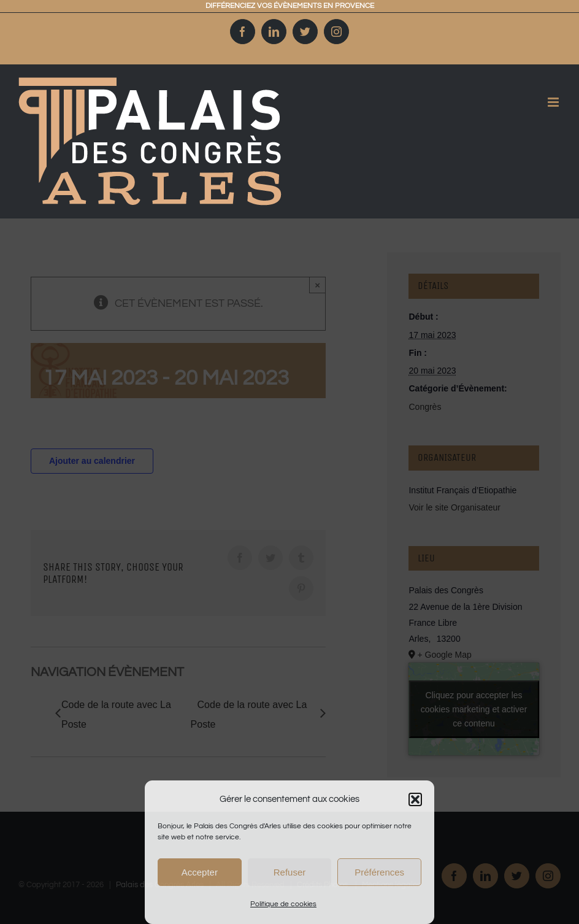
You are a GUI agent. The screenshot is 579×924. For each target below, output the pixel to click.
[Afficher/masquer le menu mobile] (549, 102)
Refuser (290, 872)
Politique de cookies (283, 904)
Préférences (379, 872)
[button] (415, 799)
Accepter (200, 872)
